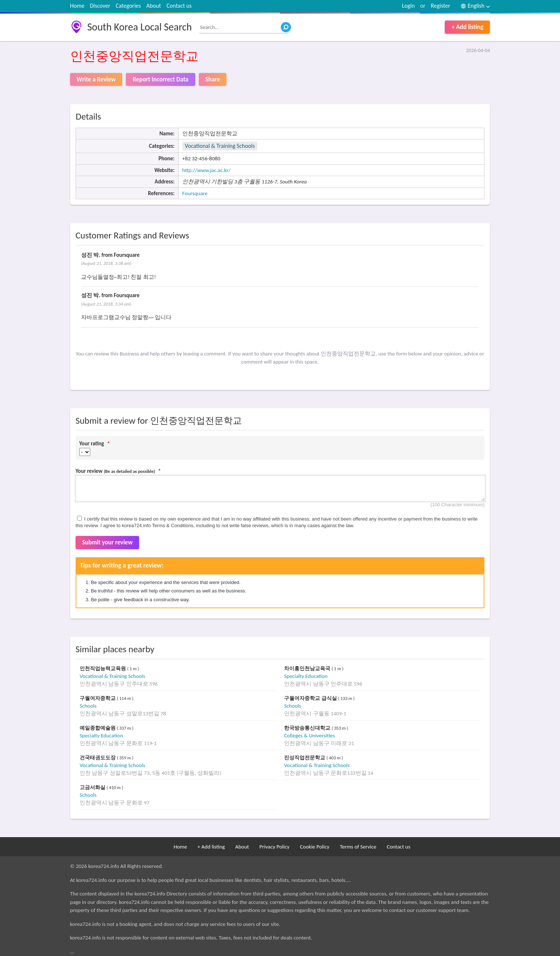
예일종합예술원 (98, 728)
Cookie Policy (314, 847)
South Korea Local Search (140, 27)
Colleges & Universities (310, 736)
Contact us (179, 6)
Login (408, 6)
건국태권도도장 (98, 758)
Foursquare (195, 193)
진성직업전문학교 (305, 758)
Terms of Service (358, 847)
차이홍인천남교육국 (308, 669)
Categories (128, 6)
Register (440, 6)
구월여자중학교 (98, 698)
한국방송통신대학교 (308, 728)
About (154, 6)
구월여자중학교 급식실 (311, 698)
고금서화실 (93, 787)
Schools (88, 706)
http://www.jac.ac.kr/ (207, 170)
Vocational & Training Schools (220, 146)
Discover (100, 6)
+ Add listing (467, 27)
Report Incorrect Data (160, 79)
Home (77, 6)
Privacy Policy (274, 847)
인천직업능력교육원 (103, 669)
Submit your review (108, 542)
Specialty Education (306, 676)
